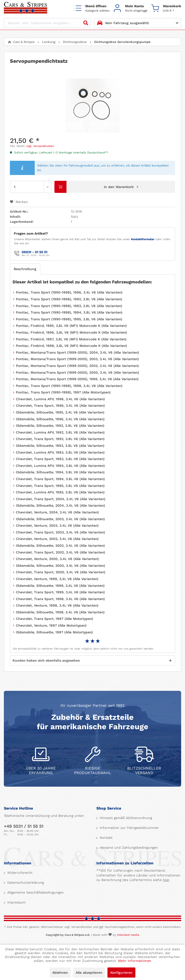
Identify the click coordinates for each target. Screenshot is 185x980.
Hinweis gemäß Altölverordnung (125, 818)
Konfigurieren (121, 973)
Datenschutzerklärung (25, 882)
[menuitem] (92, 8)
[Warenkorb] (166, 8)
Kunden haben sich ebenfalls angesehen (46, 660)
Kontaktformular (143, 239)
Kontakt (106, 838)
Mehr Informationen (135, 961)
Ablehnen (60, 973)
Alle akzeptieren (89, 973)
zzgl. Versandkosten (40, 146)
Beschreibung (25, 269)
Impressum (16, 902)
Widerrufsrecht (19, 873)
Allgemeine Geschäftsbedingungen (35, 892)
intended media (128, 935)
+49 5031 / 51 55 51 (24, 826)
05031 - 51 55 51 (35, 252)
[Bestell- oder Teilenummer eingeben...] (47, 23)
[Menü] (92, 8)
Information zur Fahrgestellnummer (129, 828)
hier (166, 880)
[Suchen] (86, 23)
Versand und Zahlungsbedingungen (128, 847)
